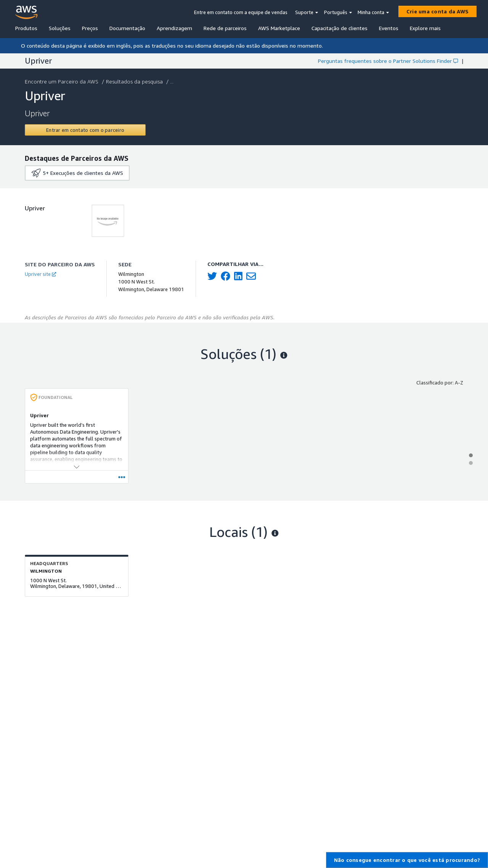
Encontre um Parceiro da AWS (62, 81)
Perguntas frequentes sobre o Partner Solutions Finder (388, 61)
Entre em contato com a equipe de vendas (241, 12)
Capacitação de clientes (340, 28)
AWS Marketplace (279, 28)
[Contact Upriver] (85, 130)
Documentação (127, 28)
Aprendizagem (174, 28)
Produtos (26, 28)
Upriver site (40, 274)
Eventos (389, 28)
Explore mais (425, 28)
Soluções (60, 28)
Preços (90, 28)
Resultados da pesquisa (135, 81)
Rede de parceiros (225, 28)
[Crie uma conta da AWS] (437, 11)
